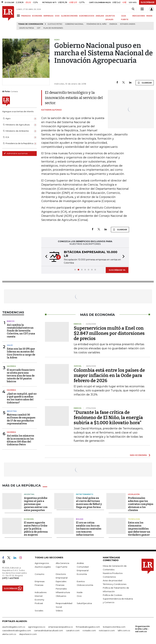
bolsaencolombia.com (114, 627)
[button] (45, 257)
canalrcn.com (73, 630)
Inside (80, 592)
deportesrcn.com (28, 634)
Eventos (81, 581)
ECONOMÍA (37, 16)
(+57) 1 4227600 (11, 578)
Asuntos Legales (43, 567)
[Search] (133, 9)
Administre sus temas (16, 153)
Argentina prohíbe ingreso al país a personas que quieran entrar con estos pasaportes (36, 504)
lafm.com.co (124, 630)
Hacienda (11, 366)
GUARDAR (145, 83)
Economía (29, 519)
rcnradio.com (89, 630)
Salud (10, 345)
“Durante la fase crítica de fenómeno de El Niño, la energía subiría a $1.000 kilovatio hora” (108, 418)
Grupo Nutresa (27, 28)
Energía (113, 24)
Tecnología (134, 519)
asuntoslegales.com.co (14, 627)
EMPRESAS (49, 16)
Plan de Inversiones (53, 28)
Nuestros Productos (113, 573)
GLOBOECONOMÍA (69, 16)
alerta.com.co (9, 634)
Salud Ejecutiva (84, 603)
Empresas (40, 581)
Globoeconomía (85, 585)
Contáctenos (109, 577)
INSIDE (149, 16)
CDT (39, 28)
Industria (12, 411)
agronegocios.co (37, 627)
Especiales (61, 581)
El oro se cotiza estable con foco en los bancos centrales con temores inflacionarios (89, 529)
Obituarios (61, 596)
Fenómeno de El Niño (97, 24)
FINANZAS (26, 16)
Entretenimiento (85, 494)
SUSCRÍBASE (148, 2)
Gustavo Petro (55, 24)
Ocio (79, 596)
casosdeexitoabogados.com (17, 630)
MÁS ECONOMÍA (138, 455)
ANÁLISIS (100, 16)
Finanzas (39, 585)
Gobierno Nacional (74, 24)
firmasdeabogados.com (88, 627)
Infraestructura (63, 592)
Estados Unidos (128, 24)
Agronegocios (42, 563)
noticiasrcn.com (107, 630)
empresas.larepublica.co (61, 627)
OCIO (57, 16)
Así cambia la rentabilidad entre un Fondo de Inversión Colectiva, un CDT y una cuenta (21, 331)
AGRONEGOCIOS (87, 16)
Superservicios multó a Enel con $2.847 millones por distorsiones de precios (109, 333)
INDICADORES (139, 16)
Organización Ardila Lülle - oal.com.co (142, 629)
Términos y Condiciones (115, 584)
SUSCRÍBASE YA (117, 270)
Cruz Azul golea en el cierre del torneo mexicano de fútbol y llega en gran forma (89, 503)
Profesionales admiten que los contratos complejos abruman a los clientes (141, 504)
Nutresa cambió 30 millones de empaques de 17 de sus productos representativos (21, 419)
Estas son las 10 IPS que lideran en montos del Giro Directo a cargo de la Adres (21, 353)
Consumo (40, 574)
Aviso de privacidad (113, 580)
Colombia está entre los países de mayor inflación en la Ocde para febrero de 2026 (109, 375)
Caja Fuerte (62, 567)
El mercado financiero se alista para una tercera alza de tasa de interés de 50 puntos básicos (21, 376)
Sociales (39, 611)
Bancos (11, 321)
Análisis (80, 563)
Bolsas (80, 519)
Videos (59, 611)
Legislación (134, 494)
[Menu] (19, 16)
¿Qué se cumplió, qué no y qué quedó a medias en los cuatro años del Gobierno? (22, 398)
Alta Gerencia (62, 563)
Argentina (29, 494)
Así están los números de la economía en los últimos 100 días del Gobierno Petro (20, 440)
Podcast (39, 603)
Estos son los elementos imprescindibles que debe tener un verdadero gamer (139, 529)
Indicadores (41, 592)
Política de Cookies (112, 595)
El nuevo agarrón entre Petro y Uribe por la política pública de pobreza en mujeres (36, 529)
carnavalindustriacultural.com (48, 630)
